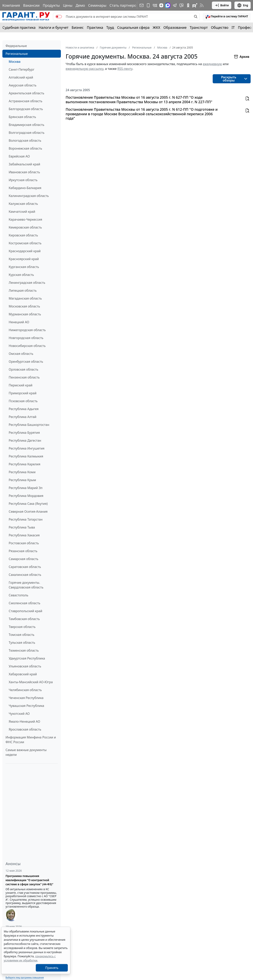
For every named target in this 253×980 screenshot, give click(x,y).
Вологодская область (25, 141)
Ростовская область (24, 543)
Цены (68, 5)
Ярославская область (25, 729)
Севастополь (18, 595)
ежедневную (212, 64)
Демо (80, 5)
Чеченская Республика (26, 698)
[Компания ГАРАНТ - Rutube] (195, 5)
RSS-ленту (125, 69)
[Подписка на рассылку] (142, 5)
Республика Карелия (25, 464)
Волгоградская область (27, 133)
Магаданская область (25, 298)
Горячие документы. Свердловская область (26, 585)
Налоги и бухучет (54, 27)
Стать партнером (124, 5)
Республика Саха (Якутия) (28, 504)
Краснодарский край (25, 251)
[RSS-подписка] (202, 5)
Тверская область (22, 627)
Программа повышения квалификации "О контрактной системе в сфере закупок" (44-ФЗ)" (29, 880)
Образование (175, 27)
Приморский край (23, 393)
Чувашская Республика (26, 706)
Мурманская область (25, 314)
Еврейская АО (19, 156)
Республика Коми (22, 472)
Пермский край (21, 385)
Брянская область (22, 117)
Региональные (17, 54)
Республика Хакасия (24, 535)
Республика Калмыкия (26, 456)
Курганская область (24, 267)
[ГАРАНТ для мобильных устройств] (148, 5)
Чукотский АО (19, 714)
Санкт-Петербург (22, 69)
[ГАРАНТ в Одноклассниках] (188, 5)
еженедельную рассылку (84, 69)
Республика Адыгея (24, 409)
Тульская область (22, 643)
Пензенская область (24, 377)
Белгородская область (26, 109)
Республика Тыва (22, 527)
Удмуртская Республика (27, 658)
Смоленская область (25, 603)
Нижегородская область (27, 330)
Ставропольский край (25, 611)
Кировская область (23, 235)
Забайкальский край (24, 164)
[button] (227, 17)
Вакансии (31, 5)
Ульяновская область (25, 666)
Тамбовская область (24, 619)
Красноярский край (24, 259)
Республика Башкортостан (29, 425)
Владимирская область (26, 125)
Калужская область (23, 204)
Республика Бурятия (24, 433)
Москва (15, 62)
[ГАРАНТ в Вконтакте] (155, 5)
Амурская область (23, 85)
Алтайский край (21, 77)
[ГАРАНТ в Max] (168, 5)
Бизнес (78, 27)
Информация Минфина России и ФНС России (31, 740)
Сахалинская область (25, 575)
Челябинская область (25, 690)
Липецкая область (23, 290)
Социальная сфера (133, 27)
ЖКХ (157, 27)
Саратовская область (25, 567)
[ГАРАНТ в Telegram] (175, 5)
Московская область (24, 306)
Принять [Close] (52, 968)
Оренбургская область (26, 362)
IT (233, 27)
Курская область (21, 275)
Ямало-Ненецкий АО (24, 721)
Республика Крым (22, 480)
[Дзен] (161, 5)
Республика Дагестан (25, 440)
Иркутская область (23, 180)
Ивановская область (24, 172)
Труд (110, 27)
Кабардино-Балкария (25, 188)
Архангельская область (26, 93)
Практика (95, 27)
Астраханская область (25, 101)
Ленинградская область (27, 283)
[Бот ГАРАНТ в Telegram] (181, 5)
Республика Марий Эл (26, 488)
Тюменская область (24, 650)
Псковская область (23, 401)
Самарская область (24, 559)
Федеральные (16, 46)
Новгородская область (26, 338)
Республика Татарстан (26, 519)
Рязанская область (23, 551)
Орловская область (24, 369)
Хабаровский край (23, 674)
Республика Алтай (23, 417)
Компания (11, 5)
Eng (243, 5)
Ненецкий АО (19, 322)
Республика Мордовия (26, 496)
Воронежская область (25, 148)
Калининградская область (29, 196)
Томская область (22, 635)
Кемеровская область (25, 227)
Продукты (51, 5)
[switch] (59, 17)
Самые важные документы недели (26, 752)
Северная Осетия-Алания (28, 512)
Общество (220, 27)
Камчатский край (22, 212)
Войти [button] (222, 5)
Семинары (97, 5)
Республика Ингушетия (27, 448)
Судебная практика (19, 27)
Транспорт (199, 27)
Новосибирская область (27, 346)
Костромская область (25, 243)
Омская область (21, 354)
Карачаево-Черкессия (25, 219)
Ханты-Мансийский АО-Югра (31, 682)
